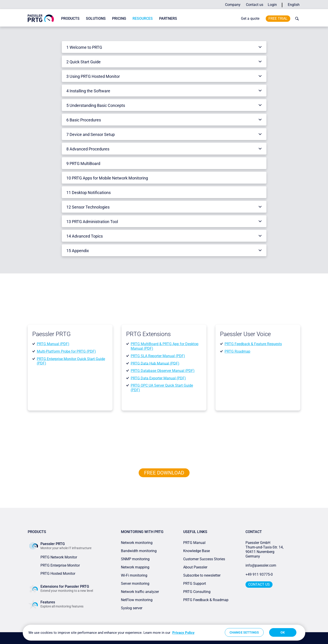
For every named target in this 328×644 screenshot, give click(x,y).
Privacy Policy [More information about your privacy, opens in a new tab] (183, 633)
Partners (168, 18)
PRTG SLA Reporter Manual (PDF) (158, 356)
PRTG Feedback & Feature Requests (253, 344)
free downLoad (164, 473)
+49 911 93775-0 (259, 574)
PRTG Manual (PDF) (53, 344)
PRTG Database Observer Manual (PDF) (163, 371)
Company (233, 5)
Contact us (255, 5)
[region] (164, 633)
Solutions (96, 18)
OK (283, 632)
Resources (143, 18)
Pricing (119, 18)
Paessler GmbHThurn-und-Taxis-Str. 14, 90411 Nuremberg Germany (265, 549)
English (294, 5)
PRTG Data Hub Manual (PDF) (155, 363)
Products (70, 18)
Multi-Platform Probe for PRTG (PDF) (66, 351)
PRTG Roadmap (237, 351)
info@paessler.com (261, 565)
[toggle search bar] (296, 19)
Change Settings (244, 632)
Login (272, 5)
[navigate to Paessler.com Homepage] (41, 18)
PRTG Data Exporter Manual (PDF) (158, 378)
